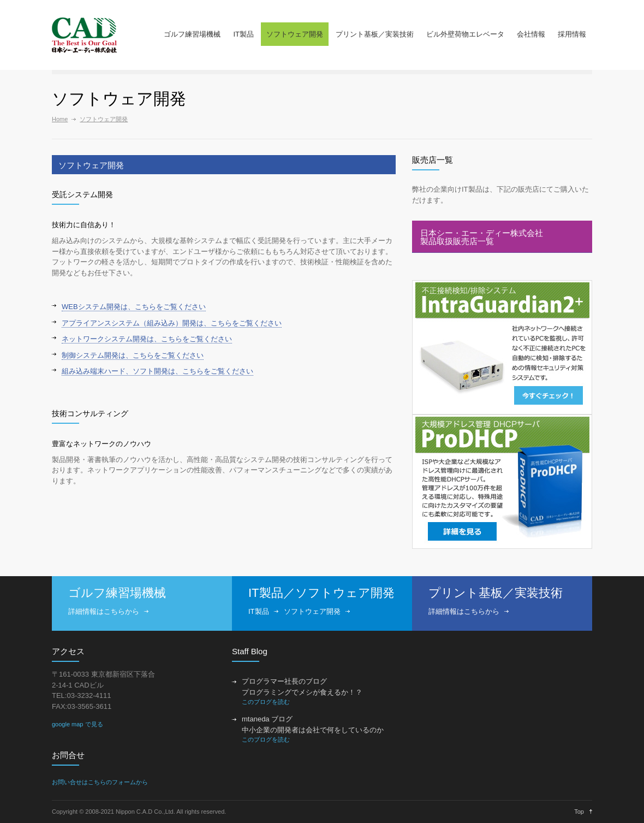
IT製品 (243, 34)
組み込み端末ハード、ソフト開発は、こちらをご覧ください (157, 371)
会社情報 (531, 34)
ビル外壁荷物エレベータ (465, 34)
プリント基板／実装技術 (375, 34)
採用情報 (572, 34)
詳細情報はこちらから (104, 611)
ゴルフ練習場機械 (192, 34)
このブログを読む (266, 702)
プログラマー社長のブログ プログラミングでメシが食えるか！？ (302, 687)
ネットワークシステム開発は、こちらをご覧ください (147, 339)
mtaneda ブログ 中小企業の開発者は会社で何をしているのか (313, 724)
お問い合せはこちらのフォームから (100, 782)
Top (579, 812)
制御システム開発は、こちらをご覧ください (133, 355)
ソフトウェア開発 (295, 34)
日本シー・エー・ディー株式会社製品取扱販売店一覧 (482, 237)
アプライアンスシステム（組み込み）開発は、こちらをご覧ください (172, 323)
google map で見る (77, 724)
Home (60, 119)
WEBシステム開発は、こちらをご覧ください (134, 307)
